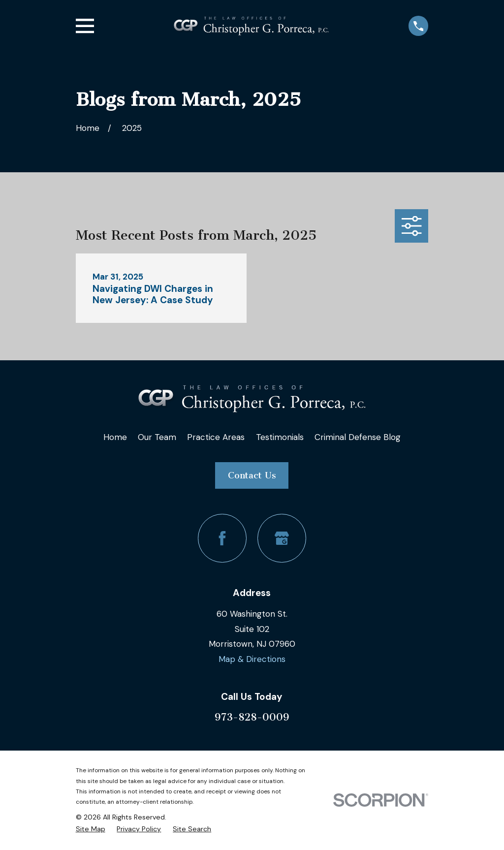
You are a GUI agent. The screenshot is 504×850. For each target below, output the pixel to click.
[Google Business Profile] (282, 538)
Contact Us (252, 475)
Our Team (157, 437)
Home (115, 437)
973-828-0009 (252, 717)
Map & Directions (252, 659)
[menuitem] (91, 829)
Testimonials (280, 437)
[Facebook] (222, 538)
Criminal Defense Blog (358, 437)
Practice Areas (216, 437)
